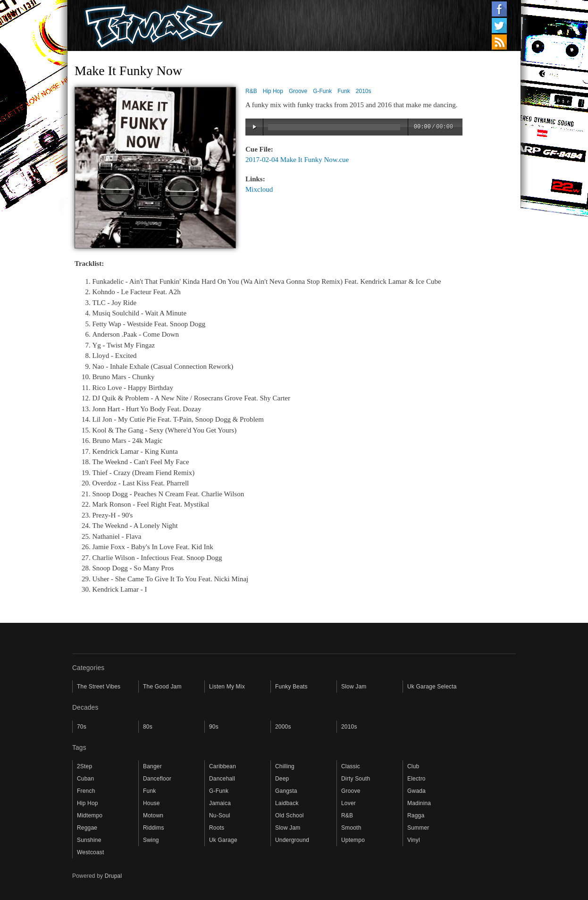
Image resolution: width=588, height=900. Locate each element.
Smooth (351, 828)
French (86, 791)
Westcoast (91, 852)
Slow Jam (354, 687)
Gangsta (286, 791)
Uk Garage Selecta (432, 687)
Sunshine (89, 840)
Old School (290, 815)
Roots (217, 828)
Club (413, 766)
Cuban (85, 779)
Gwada (416, 791)
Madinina (419, 803)
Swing (151, 840)
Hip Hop (273, 91)
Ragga (416, 815)
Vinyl (414, 840)
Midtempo (90, 815)
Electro (416, 779)
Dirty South (356, 779)
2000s (283, 727)
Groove (298, 91)
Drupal (113, 876)
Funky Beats (291, 687)
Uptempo (353, 840)
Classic (351, 766)
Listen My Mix (227, 687)
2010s (364, 91)
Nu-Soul (220, 815)
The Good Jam (162, 687)
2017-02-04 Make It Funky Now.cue (297, 160)
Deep (282, 779)
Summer (418, 828)
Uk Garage (223, 840)
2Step (84, 766)
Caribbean (223, 766)
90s (214, 727)
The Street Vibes (99, 687)
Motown (153, 815)
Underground (292, 840)
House (151, 803)
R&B (251, 91)
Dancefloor (157, 779)
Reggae (87, 828)
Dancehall (222, 779)
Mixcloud (259, 189)
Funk (344, 91)
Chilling (285, 766)
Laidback (287, 803)
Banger (152, 766)
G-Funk (322, 91)
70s (82, 727)
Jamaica (220, 803)
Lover (349, 803)
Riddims (154, 828)
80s (148, 727)
